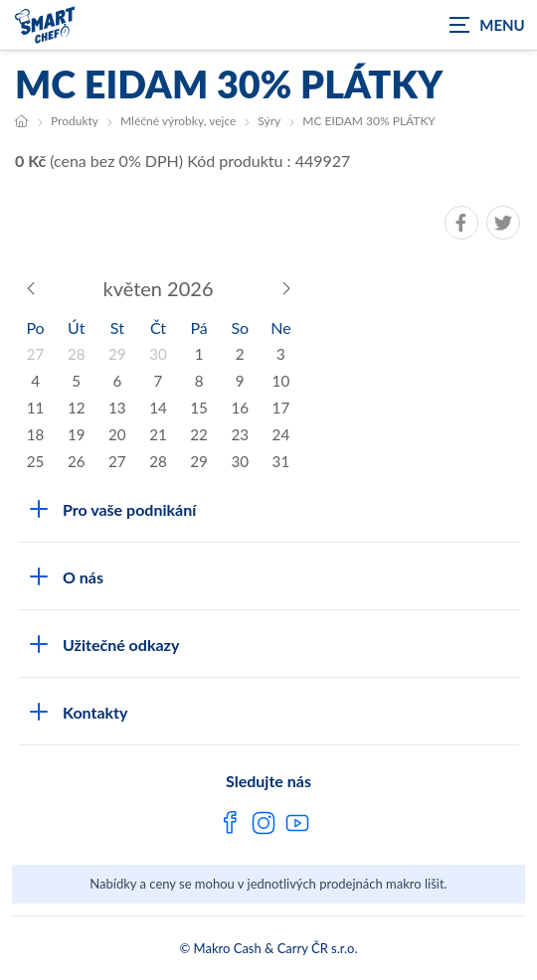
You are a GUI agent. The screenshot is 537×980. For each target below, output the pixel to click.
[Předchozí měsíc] (31, 288)
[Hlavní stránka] (22, 121)
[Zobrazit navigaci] (487, 25)
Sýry (269, 121)
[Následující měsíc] (285, 288)
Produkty (75, 121)
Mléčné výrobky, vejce (178, 121)
